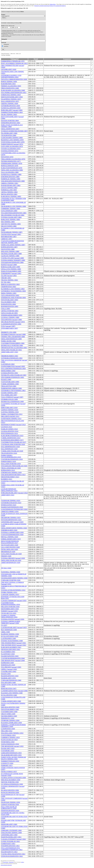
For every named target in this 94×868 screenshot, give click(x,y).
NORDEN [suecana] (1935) (10, 611)
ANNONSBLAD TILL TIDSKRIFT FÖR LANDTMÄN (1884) (14, 199)
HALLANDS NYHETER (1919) (11, 464)
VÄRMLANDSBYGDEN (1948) (11, 701)
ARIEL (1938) (6, 632)
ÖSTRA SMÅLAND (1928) (10, 549)
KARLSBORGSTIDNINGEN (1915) (12, 436)
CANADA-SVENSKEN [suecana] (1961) (14, 839)
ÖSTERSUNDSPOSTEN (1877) (11, 161)
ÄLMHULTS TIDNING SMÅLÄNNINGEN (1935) (9, 616)
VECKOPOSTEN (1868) (9, 135)
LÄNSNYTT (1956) (7, 763)
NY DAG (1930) (6, 568)
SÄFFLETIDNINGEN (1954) (10, 744)
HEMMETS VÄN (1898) (9, 332)
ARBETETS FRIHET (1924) (10, 511)
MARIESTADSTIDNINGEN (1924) (12, 507)
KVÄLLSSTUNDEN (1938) (10, 636)
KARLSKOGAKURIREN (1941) (11, 647)
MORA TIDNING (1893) (9, 293)
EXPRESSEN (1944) (8, 663)
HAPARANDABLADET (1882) (11, 185)
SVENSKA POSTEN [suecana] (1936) (13, 619)
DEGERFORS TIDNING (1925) (11, 518)
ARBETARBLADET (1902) (10, 352)
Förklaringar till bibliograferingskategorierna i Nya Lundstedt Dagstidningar (50, 6)
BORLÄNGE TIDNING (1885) (11, 220)
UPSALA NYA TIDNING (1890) (11, 269)
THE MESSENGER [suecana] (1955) (12, 746)
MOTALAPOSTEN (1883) (9, 194)
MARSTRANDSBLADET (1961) (11, 837)
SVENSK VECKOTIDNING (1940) (12, 641)
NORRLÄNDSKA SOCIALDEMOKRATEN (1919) (11, 456)
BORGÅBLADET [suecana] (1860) (12, 110)
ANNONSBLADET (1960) (9, 835)
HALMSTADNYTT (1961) (9, 852)
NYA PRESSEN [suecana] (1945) (11, 667)
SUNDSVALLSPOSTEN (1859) (11, 108)
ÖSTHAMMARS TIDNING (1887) (12, 232)
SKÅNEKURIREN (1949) (9, 716)
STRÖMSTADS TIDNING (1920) (11, 472)
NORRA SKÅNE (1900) (9, 341)
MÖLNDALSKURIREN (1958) (11, 780)
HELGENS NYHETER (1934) (10, 607)
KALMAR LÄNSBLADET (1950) (12, 723)
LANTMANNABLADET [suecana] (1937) (14, 627)
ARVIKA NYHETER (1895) (10, 311)
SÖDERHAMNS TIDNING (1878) (12, 163)
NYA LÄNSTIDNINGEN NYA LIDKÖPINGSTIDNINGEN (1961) (12, 849)
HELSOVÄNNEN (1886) (9, 226)
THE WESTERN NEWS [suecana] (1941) (14, 645)
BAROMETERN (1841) (8, 84)
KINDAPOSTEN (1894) (9, 304)
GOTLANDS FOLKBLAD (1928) (11, 554)
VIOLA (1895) (6, 309)
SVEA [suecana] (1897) (8, 326)
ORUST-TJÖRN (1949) (8, 714)
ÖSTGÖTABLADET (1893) (10, 300)
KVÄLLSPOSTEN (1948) (9, 695)
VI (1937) (4, 625)
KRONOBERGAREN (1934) (10, 609)
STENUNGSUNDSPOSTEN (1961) (12, 856)
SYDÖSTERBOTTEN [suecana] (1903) (13, 366)
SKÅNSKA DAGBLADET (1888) (12, 254)
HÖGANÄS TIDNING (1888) (10, 251)
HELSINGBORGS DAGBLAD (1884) (13, 215)
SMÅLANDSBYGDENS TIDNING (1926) (14, 528)
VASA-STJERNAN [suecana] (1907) (12, 397)
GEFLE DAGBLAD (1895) (10, 313)
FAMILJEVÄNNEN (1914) (10, 429)
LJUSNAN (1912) (7, 427)
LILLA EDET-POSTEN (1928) (11, 547)
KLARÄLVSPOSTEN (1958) (10, 790)
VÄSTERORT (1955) (8, 751)
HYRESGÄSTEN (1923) (9, 505)
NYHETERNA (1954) (8, 742)
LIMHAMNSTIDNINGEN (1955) (11, 753)
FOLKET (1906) (6, 380)
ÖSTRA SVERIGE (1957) (9, 772)
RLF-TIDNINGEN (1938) (9, 630)
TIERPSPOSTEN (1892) (9, 287)
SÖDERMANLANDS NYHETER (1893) (14, 298)
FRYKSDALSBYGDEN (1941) (11, 649)
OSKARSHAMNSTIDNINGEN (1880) (13, 181)
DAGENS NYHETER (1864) (10, 121)
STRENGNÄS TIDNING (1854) (11, 95)
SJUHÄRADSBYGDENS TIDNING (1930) (14, 578)
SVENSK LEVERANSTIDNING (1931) (13, 590)
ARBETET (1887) (7, 239)
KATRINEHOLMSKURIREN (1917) (12, 440)
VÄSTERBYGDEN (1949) (9, 712)
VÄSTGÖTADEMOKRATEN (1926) (12, 535)
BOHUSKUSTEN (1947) (9, 689)
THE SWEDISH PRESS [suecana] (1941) (14, 643)
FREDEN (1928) (6, 556)
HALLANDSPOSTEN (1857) (10, 101)
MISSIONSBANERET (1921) (10, 477)
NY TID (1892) (6, 282)
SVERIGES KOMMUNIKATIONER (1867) (14, 131)
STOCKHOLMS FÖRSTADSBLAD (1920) (14, 466)
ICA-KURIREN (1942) (8, 652)
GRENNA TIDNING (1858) (10, 104)
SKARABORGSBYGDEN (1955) (11, 755)
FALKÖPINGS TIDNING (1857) (11, 99)
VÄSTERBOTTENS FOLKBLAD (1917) (14, 442)
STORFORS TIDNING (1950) (10, 720)
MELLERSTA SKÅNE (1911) (10, 416)
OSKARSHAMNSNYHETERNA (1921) (13, 475)
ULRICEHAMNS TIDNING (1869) (12, 138)
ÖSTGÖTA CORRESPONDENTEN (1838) (14, 79)
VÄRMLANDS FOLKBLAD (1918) (12, 451)
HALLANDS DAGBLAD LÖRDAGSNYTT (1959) (9, 808)
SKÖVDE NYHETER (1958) (10, 782)
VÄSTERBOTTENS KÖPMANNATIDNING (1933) (11, 604)
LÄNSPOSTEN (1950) (8, 729)
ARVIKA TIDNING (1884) (9, 192)
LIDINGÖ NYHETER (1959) (10, 805)
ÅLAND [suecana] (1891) (9, 276)
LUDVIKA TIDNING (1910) (10, 412)
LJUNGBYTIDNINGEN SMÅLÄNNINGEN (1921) (9, 490)
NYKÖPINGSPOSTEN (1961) (10, 846)
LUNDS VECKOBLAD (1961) (11, 841)
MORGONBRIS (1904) (8, 371)
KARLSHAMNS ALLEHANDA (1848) (13, 90)
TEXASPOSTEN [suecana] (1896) (12, 320)
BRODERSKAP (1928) (8, 552)
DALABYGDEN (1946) (9, 682)
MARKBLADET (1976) (8, 678)
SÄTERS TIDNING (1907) (9, 393)
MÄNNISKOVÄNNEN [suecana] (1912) (13, 425)
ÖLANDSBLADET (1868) (9, 133)
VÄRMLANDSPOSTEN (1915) (11, 438)
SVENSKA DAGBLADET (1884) (11, 217)
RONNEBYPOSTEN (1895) (10, 306)
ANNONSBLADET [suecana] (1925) (12, 522)
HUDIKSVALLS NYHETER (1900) (12, 345)
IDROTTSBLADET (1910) (9, 408)
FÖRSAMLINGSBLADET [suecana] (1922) (15, 493)
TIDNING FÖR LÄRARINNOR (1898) (13, 337)
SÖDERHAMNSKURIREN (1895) (12, 315)
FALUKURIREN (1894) (9, 302)
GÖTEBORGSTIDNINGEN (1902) (12, 358)
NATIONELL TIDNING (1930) (11, 572)
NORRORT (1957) (7, 766)
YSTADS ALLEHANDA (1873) (11, 149)
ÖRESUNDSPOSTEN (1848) (10, 88)
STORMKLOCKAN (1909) (10, 399)
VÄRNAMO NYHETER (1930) (11, 580)
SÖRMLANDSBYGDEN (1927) (11, 539)
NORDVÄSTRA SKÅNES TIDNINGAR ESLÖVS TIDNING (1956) (14, 758)
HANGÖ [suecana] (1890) (9, 265)
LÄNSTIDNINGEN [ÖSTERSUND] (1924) (14, 509)
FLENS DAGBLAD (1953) (9, 740)
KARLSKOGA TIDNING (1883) (11, 196)
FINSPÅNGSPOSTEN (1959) (10, 811)
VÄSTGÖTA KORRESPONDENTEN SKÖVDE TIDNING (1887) (13, 242)
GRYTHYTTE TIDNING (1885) (11, 224)
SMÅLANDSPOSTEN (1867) (10, 129)
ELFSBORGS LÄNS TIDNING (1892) (13, 289)
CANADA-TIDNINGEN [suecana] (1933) (14, 601)
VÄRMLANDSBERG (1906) (10, 384)
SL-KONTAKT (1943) (8, 654)
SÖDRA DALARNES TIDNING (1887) (13, 245)
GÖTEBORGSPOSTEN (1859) (11, 106)
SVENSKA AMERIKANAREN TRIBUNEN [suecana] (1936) (11, 622)
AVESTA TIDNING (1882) (9, 188)
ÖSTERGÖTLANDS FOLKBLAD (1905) (14, 375)
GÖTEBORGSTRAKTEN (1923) (11, 503)
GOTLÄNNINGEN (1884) (9, 211)
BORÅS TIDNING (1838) (9, 82)
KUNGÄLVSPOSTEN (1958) (10, 792)
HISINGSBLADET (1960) (9, 824)
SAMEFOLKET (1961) (8, 844)
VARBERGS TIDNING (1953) (10, 737)
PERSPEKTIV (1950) (8, 718)
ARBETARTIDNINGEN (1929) (11, 563)
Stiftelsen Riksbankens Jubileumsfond (6, 865)
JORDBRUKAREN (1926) (9, 530)
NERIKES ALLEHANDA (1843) (11, 86)
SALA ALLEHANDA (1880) (10, 172)
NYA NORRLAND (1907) (9, 395)
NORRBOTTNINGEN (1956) (10, 761)
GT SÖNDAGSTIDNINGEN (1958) (12, 784)
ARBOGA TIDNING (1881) (10, 183)
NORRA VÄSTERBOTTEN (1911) (12, 414)
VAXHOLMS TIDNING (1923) (11, 500)
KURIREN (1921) (7, 479)
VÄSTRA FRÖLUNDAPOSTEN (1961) (13, 854)
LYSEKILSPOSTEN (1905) (10, 373)
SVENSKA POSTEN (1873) (10, 151)
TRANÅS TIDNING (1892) (10, 280)
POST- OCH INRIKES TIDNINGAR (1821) (14, 63)
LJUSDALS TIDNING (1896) (10, 317)
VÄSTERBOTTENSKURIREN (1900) (13, 343)
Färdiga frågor (53, 4)
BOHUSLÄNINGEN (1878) (10, 166)
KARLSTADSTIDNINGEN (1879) (12, 168)
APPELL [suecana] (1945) (9, 669)
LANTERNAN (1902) (8, 364)
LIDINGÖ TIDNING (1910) (10, 410)
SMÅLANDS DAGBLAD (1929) (11, 560)
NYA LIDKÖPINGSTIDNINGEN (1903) (14, 369)
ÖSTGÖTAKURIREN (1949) (10, 709)
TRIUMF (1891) (6, 278)
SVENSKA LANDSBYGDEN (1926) (12, 532)
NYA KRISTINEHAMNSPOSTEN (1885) (14, 213)
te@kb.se (22, 862)
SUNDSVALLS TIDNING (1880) (11, 174)
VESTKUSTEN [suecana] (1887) (11, 234)
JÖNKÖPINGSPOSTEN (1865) (11, 123)
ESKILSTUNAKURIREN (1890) (11, 271)
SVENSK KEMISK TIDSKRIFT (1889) (13, 260)
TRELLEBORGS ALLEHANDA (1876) (13, 159)
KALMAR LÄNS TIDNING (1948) (12, 693)
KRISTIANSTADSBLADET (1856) (12, 97)
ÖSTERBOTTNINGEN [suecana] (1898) (13, 334)
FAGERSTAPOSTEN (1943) (10, 656)
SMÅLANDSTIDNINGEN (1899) (12, 339)
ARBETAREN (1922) (8, 495)
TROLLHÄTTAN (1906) (9, 386)
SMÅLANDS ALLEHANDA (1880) (12, 170)
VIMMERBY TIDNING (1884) (11, 209)
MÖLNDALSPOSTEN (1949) (10, 707)
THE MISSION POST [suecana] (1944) (13, 660)
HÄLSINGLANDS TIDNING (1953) (12, 733)
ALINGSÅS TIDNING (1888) (10, 256)
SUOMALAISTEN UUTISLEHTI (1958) (14, 778)
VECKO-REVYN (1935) (9, 613)
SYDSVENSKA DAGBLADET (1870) (13, 142)
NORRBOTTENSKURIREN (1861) (12, 112)
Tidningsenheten (11, 862)
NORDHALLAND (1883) (9, 190)
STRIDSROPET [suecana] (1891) (11, 273)
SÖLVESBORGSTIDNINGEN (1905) (13, 377)
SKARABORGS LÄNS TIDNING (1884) (14, 206)
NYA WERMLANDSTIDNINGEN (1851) (14, 93)
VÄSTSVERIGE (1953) (8, 735)
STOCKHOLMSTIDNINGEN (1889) (12, 262)
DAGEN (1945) (6, 674)
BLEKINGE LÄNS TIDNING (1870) (12, 140)
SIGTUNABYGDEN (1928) (10, 545)
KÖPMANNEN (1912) (8, 470)
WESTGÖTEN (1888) (8, 249)
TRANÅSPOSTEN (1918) (9, 453)
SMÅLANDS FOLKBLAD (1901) (12, 350)
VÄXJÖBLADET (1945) (9, 671)
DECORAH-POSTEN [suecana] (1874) (13, 322)
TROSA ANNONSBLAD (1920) (11, 468)
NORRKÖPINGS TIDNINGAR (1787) (13, 61)
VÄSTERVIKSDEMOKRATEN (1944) (13, 658)
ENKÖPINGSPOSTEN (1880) (10, 177)
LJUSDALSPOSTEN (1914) (10, 431)
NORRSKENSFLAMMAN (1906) (12, 388)
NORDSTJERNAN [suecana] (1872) (12, 144)
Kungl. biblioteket (6, 862)
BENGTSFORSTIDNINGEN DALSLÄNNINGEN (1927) (10, 542)
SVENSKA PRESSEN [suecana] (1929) (13, 558)
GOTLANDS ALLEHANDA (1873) (12, 146)
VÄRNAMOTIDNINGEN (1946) (11, 680)
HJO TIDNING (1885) (8, 222)
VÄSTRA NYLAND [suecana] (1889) (13, 258)
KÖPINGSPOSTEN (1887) (9, 247)
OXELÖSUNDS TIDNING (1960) (12, 833)
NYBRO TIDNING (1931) (9, 592)
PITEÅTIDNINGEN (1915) (10, 433)
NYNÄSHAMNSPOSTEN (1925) (11, 520)
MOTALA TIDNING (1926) (10, 537)
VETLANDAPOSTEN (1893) (10, 295)
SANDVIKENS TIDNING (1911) (11, 419)
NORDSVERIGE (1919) (9, 461)
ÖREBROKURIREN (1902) (10, 356)
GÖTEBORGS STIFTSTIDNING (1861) (13, 391)
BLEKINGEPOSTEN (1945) (10, 676)
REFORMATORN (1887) (9, 237)
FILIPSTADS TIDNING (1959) (11, 802)
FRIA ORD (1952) (7, 731)
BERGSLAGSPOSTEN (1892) (10, 284)
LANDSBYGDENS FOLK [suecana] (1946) (14, 691)
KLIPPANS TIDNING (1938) (10, 634)
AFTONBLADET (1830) (9, 69)
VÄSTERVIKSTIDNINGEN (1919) (12, 459)
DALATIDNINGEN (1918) (9, 449)
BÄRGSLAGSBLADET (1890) (11, 267)
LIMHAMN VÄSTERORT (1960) (11, 830)
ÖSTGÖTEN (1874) (7, 157)
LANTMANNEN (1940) (9, 638)
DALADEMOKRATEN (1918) (11, 447)
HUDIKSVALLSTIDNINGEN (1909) (13, 402)
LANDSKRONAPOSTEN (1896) (11, 324)
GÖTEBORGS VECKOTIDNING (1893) (14, 291)
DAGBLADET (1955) (8, 748)
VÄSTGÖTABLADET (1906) (10, 382)
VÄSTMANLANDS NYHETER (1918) (13, 444)
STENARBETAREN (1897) (10, 328)
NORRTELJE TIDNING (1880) (11, 179)
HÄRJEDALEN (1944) (8, 665)
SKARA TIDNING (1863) (9, 115)
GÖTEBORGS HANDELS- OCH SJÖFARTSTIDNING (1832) (11, 76)
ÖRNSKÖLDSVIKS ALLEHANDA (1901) (14, 348)
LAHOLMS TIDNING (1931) (10, 595)
